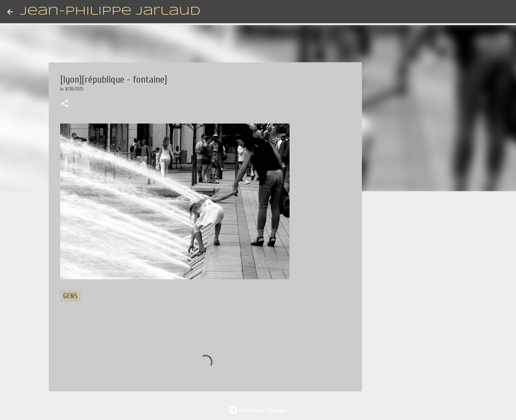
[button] (64, 104)
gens (70, 296)
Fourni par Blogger (258, 410)
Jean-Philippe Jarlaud (110, 12)
